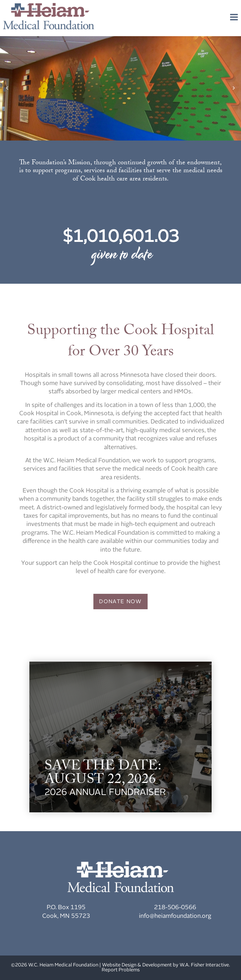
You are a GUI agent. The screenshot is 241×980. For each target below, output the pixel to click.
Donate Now (120, 602)
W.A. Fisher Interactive (204, 965)
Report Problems (121, 970)
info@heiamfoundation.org (175, 916)
